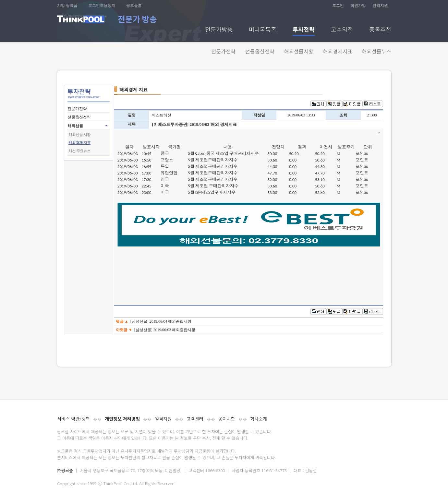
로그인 (338, 6)
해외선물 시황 (79, 135)
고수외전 (342, 30)
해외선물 (75, 126)
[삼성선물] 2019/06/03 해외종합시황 (165, 330)
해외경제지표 (338, 51)
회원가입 (358, 6)
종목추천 (380, 30)
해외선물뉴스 (377, 51)
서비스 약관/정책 (73, 419)
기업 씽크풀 (67, 6)
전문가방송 (219, 30)
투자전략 (304, 30)
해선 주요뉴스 (79, 151)
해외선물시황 (299, 51)
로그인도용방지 (102, 6)
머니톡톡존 (263, 30)
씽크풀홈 (134, 6)
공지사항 (227, 419)
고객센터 (195, 419)
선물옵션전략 (260, 51)
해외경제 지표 (79, 143)
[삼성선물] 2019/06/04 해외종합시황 (161, 321)
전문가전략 (223, 51)
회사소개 (259, 419)
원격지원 (380, 6)
